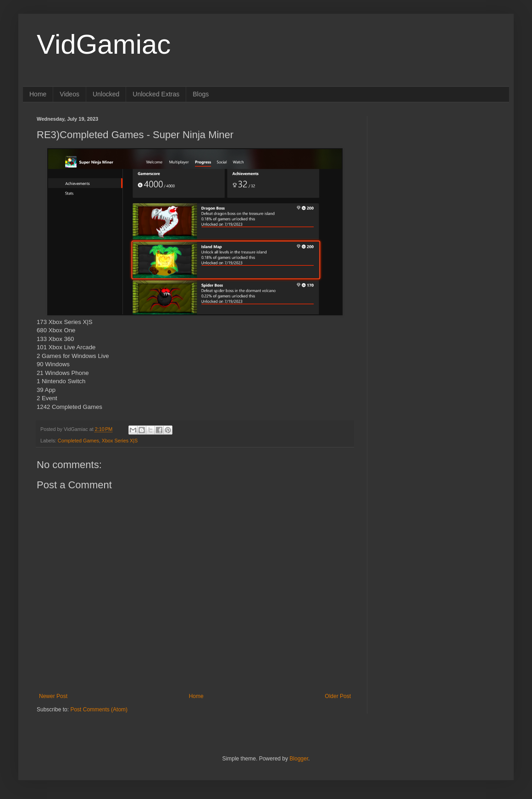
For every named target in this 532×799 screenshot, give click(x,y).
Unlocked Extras (156, 94)
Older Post (338, 696)
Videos (69, 94)
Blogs (201, 94)
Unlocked (106, 94)
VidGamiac (104, 44)
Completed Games (78, 441)
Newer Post (53, 696)
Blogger (299, 759)
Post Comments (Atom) (99, 710)
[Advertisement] (438, 173)
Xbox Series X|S (120, 441)
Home (38, 94)
